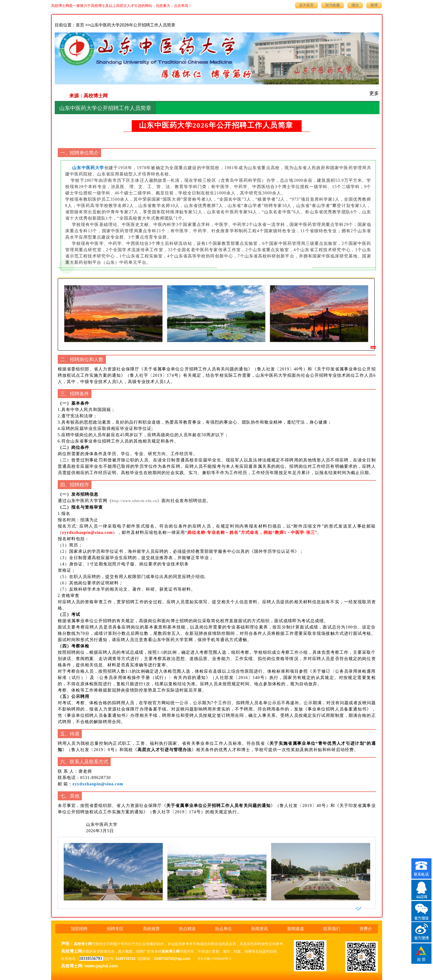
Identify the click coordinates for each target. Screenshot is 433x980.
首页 (80, 25)
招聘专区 (115, 929)
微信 (355, 5)
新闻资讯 (259, 929)
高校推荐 (151, 929)
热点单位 (223, 929)
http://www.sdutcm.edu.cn (134, 501)
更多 (374, 93)
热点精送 (187, 929)
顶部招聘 (79, 929)
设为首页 (306, 5)
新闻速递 (296, 929)
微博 (374, 5)
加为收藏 (333, 5)
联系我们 (332, 929)
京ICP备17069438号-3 (214, 959)
